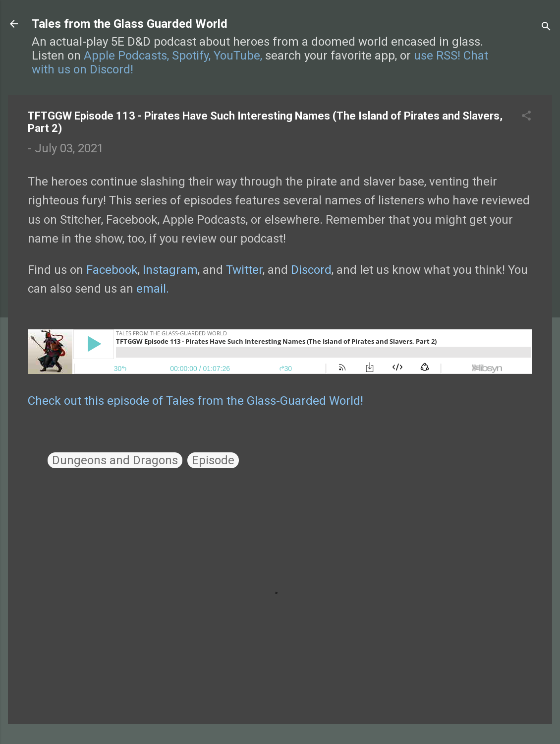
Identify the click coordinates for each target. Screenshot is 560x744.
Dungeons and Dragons (115, 460)
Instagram (170, 270)
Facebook (112, 270)
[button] (526, 117)
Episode (213, 460)
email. (153, 289)
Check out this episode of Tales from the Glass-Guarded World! (196, 401)
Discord (311, 270)
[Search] (546, 27)
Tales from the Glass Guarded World (130, 24)
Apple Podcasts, (126, 56)
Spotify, (191, 56)
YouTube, (238, 56)
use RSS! (437, 56)
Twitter (244, 270)
